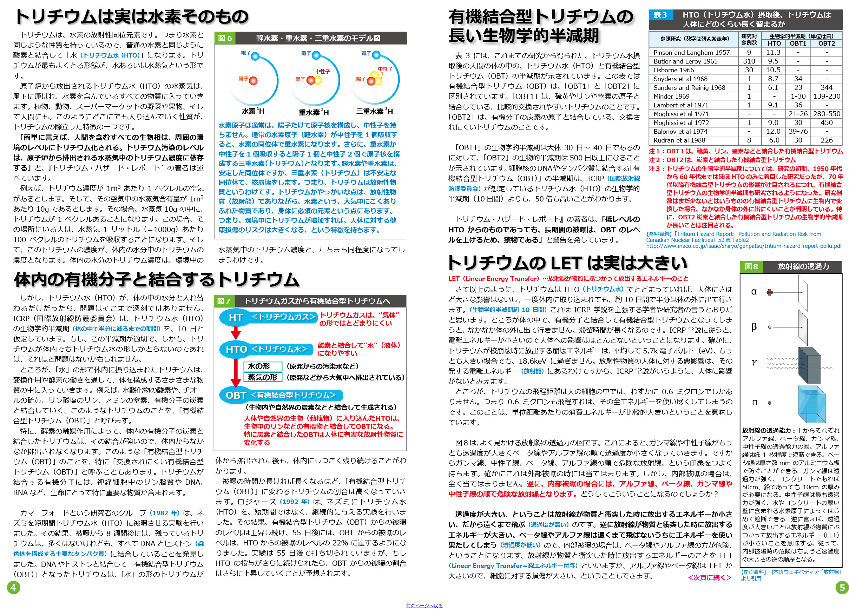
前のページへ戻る (424, 606)
